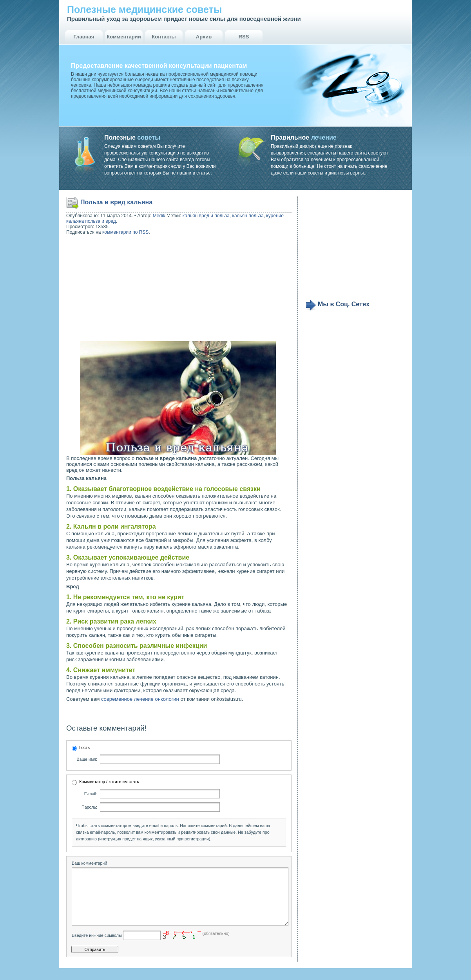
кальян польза (248, 216)
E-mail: (91, 794)
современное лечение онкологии (140, 699)
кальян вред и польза (206, 216)
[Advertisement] (116, 289)
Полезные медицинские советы (144, 9)
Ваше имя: (87, 759)
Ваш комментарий (89, 863)
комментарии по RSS (126, 232)
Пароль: (89, 807)
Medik (159, 216)
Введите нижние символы (97, 947)
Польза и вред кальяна (116, 202)
